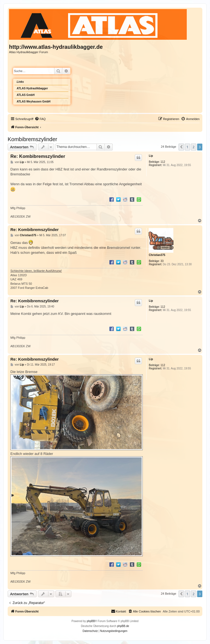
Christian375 (157, 255)
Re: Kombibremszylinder (38, 156)
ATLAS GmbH (26, 95)
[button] (181, 147)
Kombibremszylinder (32, 139)
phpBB (91, 621)
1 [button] (187, 147)
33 (162, 261)
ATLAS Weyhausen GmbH (34, 102)
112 (163, 162)
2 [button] (193, 147)
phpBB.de (123, 626)
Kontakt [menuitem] (119, 611)
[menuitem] (40, 119)
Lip (151, 156)
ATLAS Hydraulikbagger (32, 88)
